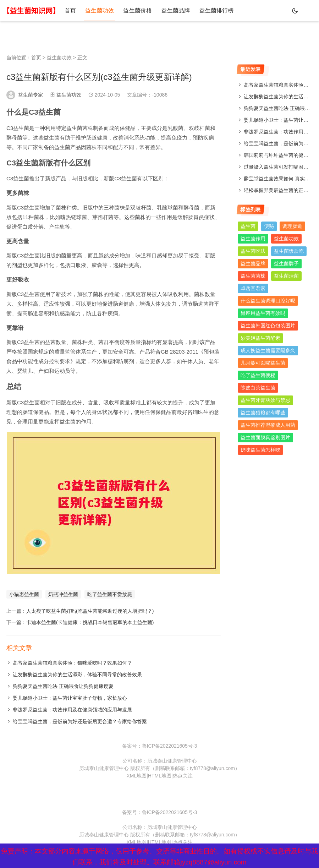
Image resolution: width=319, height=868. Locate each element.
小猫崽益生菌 (24, 594)
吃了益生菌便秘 (258, 375)
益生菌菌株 (253, 276)
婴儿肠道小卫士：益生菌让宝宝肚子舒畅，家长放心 (70, 698)
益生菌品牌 (167, 10)
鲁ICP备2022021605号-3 (170, 746)
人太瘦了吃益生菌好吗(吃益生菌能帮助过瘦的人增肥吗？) (90, 611)
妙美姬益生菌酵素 (260, 338)
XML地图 (136, 776)
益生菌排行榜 (205, 10)
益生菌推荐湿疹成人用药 (268, 425)
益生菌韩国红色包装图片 (268, 326)
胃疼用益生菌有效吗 (263, 313)
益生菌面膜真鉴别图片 (265, 437)
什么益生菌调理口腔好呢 (268, 301)
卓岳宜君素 (253, 288)
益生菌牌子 (286, 263)
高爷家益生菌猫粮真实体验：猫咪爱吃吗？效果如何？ (72, 663)
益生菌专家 (31, 95)
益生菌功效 (96, 10)
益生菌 (248, 226)
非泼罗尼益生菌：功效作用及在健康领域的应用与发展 (72, 710)
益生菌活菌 (286, 276)
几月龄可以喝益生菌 (263, 363)
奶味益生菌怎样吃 (260, 450)
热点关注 (183, 776)
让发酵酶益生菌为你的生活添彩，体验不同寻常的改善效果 (77, 675)
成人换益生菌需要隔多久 (268, 350)
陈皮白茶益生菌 (258, 388)
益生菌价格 (131, 10)
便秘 (269, 226)
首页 (69, 10)
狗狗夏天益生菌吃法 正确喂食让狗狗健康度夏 (63, 686)
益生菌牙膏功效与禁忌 (265, 400)
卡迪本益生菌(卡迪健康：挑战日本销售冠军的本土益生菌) (90, 622)
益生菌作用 (253, 239)
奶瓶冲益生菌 (63, 594)
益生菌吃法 (253, 251)
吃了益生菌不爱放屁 (110, 594)
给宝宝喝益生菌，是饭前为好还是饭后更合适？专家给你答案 (80, 721)
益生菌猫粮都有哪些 (263, 413)
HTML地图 (160, 776)
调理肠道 (292, 226)
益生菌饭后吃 (289, 251)
